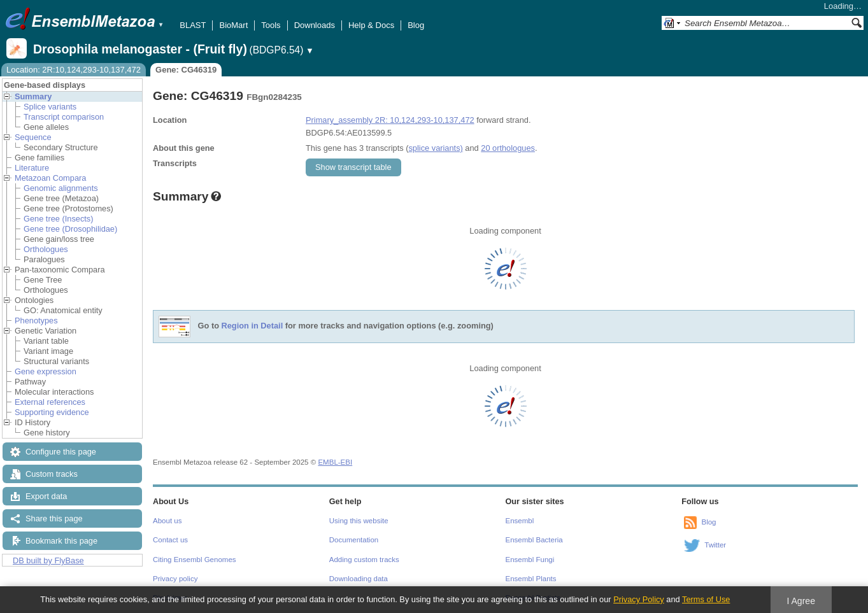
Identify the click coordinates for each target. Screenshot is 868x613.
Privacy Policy (639, 599)
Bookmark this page (61, 541)
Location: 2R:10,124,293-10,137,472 (74, 70)
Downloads (315, 25)
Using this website (359, 521)
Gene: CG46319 (186, 70)
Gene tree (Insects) (59, 219)
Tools (271, 25)
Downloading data (359, 579)
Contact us (170, 540)
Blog (416, 25)
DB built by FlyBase (48, 560)
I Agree (801, 601)
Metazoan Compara (50, 178)
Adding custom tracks (364, 560)
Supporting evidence (52, 412)
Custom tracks (52, 474)
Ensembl (520, 521)
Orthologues (46, 249)
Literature (32, 168)
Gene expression (46, 371)
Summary (33, 96)
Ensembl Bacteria (534, 540)
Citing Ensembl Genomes (195, 560)
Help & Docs (371, 25)
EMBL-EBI (335, 462)
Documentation (354, 540)
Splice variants (50, 107)
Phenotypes (36, 321)
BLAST (193, 25)
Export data (46, 496)
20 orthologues (508, 148)
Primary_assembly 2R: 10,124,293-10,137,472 (390, 120)
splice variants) (435, 148)
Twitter (715, 545)
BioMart (233, 25)
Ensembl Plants (531, 579)
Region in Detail (253, 326)
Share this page (54, 518)
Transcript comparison (64, 117)
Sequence (33, 137)
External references (50, 402)
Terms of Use (706, 599)
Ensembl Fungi (530, 560)
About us (167, 521)
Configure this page (61, 452)
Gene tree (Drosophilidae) (70, 229)
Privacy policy (175, 579)
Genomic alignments (61, 188)
